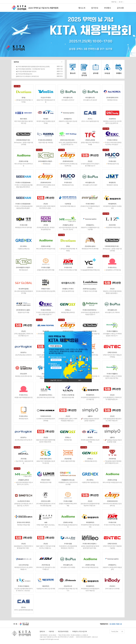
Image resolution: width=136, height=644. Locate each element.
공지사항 (120, 8)
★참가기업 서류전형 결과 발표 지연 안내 (26, 71)
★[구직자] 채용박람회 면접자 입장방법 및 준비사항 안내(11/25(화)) (33, 66)
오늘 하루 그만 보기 (56, 380)
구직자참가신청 (84, 74)
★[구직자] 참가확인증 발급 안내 (24, 74)
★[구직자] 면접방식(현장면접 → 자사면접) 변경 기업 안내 (30, 69)
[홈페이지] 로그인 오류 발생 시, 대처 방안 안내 (27, 76)
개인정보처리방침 (63, 631)
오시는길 (107, 73)
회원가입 (114, 2)
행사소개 (82, 8)
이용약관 (51, 631)
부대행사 (107, 8)
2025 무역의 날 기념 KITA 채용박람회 (43, 8)
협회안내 (42, 631)
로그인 (121, 2)
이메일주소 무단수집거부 (80, 631)
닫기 (80, 380)
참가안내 (95, 8)
